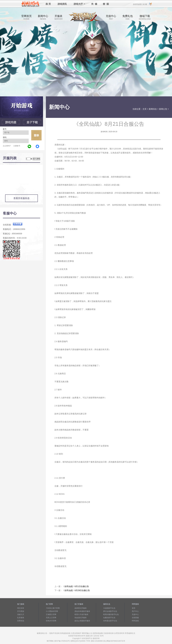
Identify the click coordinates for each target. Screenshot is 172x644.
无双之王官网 (51, 618)
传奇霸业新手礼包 (110, 621)
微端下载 (145, 17)
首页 (48, 4)
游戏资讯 (62, 4)
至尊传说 (21, 621)
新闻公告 (163, 109)
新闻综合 (153, 109)
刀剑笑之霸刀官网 (53, 608)
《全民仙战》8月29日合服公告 (76, 590)
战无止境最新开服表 (82, 621)
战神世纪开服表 (81, 608)
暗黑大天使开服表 (81, 614)
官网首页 (27, 17)
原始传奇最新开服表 (82, 611)
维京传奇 (21, 608)
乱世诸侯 (21, 618)
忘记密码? (7, 146)
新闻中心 (43, 17)
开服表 (58, 17)
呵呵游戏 (135, 621)
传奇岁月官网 (51, 621)
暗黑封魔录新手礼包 (111, 614)
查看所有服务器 (21, 198)
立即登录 (36, 135)
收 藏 (145, 4)
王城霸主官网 (51, 614)
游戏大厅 (79, 4)
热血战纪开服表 (81, 618)
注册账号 (17, 146)
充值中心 (111, 17)
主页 (144, 109)
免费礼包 (128, 17)
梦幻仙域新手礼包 (110, 611)
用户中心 (135, 611)
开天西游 (21, 611)
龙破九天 (21, 614)
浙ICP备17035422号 (62, 641)
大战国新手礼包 (109, 608)
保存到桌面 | (138, 4)
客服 (106, 4)
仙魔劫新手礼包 (109, 618)
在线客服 (135, 618)
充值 (94, 4)
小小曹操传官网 (52, 611)
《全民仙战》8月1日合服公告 (76, 586)
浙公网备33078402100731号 (114, 641)
